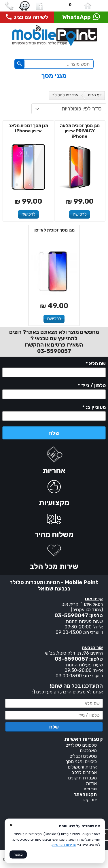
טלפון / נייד (92, 386)
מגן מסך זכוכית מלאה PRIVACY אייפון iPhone (80, 131)
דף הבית (95, 95)
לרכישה (80, 214)
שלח (54, 433)
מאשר (18, 854)
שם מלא (96, 364)
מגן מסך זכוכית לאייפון (54, 230)
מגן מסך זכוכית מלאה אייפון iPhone (28, 128)
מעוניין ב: (94, 408)
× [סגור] (11, 825)
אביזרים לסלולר (65, 95)
